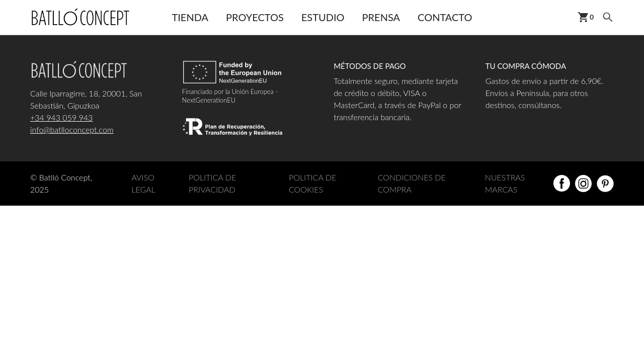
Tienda (190, 17)
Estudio (323, 17)
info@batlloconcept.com (72, 129)
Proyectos (255, 17)
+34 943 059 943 (61, 117)
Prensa (381, 17)
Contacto (445, 17)
